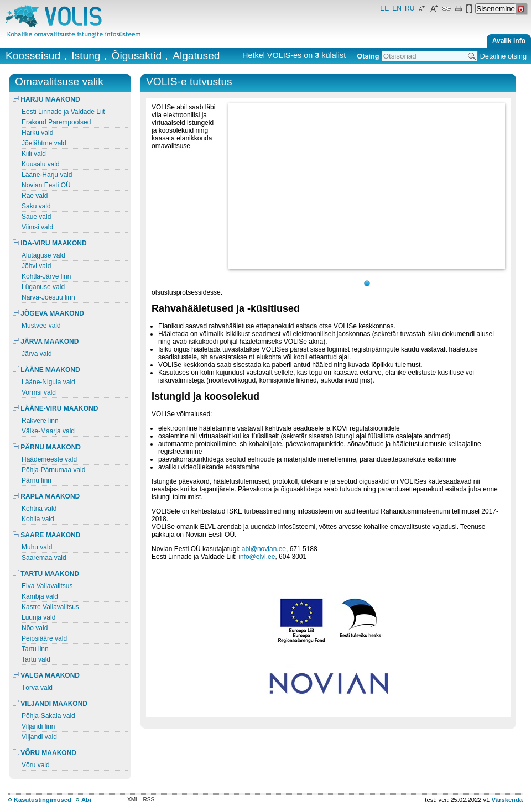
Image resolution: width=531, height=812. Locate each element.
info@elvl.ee (257, 557)
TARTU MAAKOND (46, 574)
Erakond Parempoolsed (56, 122)
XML (133, 800)
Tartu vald (36, 659)
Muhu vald (37, 547)
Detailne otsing (503, 56)
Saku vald (36, 206)
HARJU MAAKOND (46, 99)
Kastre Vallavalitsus (50, 607)
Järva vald (37, 354)
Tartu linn (35, 649)
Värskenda (507, 800)
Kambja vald (40, 596)
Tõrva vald (37, 688)
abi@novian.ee (264, 549)
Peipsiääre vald (44, 638)
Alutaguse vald (43, 255)
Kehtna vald (39, 509)
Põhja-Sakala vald (48, 716)
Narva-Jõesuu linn (48, 297)
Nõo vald (35, 628)
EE (384, 8)
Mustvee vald (41, 326)
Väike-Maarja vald (48, 431)
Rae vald (35, 196)
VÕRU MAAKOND (45, 753)
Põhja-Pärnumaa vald (53, 470)
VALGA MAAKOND (46, 675)
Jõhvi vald (36, 266)
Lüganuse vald (43, 287)
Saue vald (36, 217)
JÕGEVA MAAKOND (48, 313)
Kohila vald (38, 519)
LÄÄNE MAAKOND (46, 370)
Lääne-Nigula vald (48, 382)
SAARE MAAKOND (46, 535)
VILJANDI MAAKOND (50, 704)
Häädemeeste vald (49, 459)
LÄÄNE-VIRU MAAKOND (55, 408)
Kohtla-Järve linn (46, 276)
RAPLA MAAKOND (46, 496)
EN (397, 8)
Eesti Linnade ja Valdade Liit (63, 112)
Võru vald (36, 765)
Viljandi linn (38, 726)
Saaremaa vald (44, 558)
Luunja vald (38, 617)
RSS (149, 800)
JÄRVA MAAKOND (46, 342)
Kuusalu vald (41, 164)
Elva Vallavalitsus (47, 586)
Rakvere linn (40, 421)
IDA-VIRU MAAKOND (50, 243)
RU (410, 8)
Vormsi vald (39, 392)
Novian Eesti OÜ (46, 185)
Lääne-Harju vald (47, 175)
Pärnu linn (37, 480)
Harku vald (37, 133)
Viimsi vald (37, 227)
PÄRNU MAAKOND (47, 447)
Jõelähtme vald (44, 143)
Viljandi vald (39, 737)
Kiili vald (34, 154)
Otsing (368, 56)
